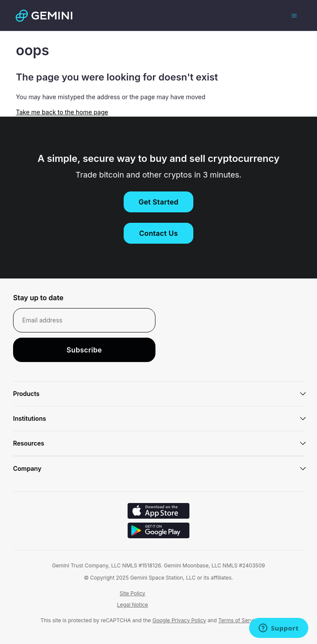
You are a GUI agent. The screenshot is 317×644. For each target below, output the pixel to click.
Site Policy (133, 593)
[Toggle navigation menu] (294, 15)
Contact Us (158, 233)
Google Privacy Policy (179, 620)
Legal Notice (133, 605)
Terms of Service (239, 620)
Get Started (158, 202)
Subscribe (84, 350)
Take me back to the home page (62, 112)
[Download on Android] (158, 532)
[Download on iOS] (158, 512)
